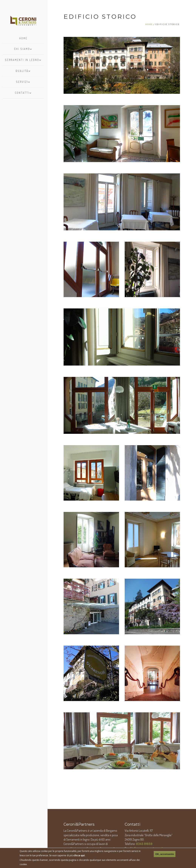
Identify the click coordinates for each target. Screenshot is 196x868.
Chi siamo (23, 48)
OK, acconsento (165, 854)
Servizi (23, 81)
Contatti (23, 92)
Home (23, 38)
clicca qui (79, 855)
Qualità (23, 70)
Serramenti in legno (23, 59)
